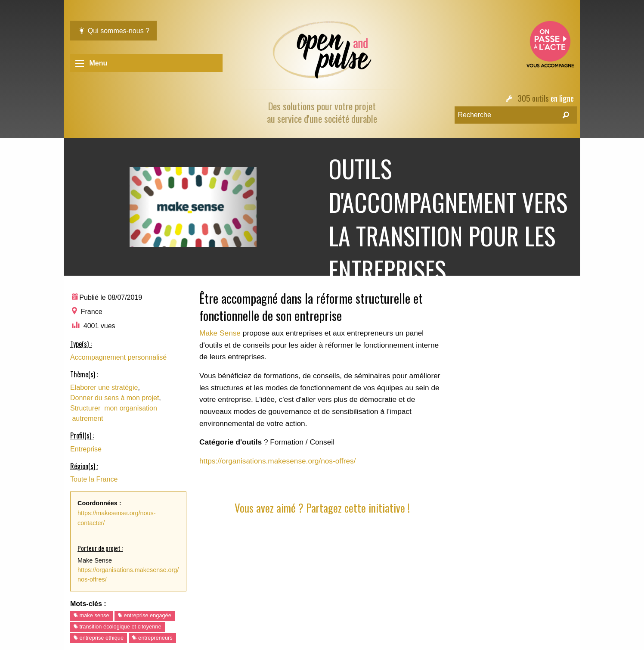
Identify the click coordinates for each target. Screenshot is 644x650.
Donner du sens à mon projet (115, 398)
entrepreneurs (152, 638)
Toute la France (94, 479)
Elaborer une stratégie (104, 387)
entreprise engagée (145, 615)
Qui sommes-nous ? (113, 31)
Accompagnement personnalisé (118, 357)
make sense (91, 615)
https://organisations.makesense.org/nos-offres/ (277, 461)
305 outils (533, 98)
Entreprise (86, 449)
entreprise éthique (99, 638)
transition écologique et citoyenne (118, 627)
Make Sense (221, 333)
